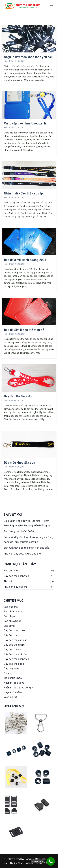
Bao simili (9, 626)
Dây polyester (12, 668)
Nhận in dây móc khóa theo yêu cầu (28, 57)
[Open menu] (51, 6)
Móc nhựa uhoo (13, 678)
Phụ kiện (9, 581)
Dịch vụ (8, 673)
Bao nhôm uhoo (13, 611)
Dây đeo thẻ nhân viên (16, 576)
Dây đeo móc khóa (14, 630)
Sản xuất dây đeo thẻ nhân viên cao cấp (26, 548)
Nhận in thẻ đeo (13, 692)
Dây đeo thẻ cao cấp (15, 640)
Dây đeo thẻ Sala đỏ (18, 396)
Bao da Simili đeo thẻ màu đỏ (24, 330)
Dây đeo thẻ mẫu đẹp (16, 654)
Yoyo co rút (10, 697)
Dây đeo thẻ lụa (13, 649)
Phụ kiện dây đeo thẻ (16, 587)
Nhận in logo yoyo (14, 683)
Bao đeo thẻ (11, 570)
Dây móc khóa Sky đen (20, 463)
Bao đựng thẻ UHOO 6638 (19, 531)
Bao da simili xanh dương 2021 (25, 260)
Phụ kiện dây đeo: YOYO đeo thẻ (22, 554)
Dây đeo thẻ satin (14, 664)
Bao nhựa (9, 616)
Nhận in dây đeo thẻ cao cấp (23, 193)
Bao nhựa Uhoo (13, 621)
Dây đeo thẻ (11, 635)
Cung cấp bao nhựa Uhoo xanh (25, 123)
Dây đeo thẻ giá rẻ (14, 645)
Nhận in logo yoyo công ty (19, 688)
